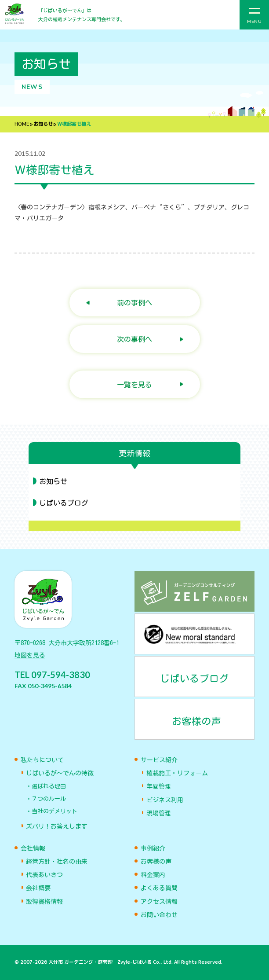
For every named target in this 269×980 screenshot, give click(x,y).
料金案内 (153, 875)
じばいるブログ (64, 503)
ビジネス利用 (165, 800)
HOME (22, 124)
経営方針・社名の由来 (57, 862)
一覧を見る (134, 384)
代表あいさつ (44, 875)
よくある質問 (159, 888)
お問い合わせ (159, 915)
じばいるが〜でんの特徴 (60, 773)
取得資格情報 (44, 902)
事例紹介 (153, 848)
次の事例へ (134, 339)
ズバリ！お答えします (57, 826)
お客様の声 (156, 862)
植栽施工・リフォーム (177, 773)
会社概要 (38, 888)
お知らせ (43, 124)
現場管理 (159, 813)
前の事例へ (134, 303)
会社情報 (33, 848)
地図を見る (30, 655)
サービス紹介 (159, 760)
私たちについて (42, 760)
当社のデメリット (55, 811)
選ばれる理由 (49, 786)
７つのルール (49, 799)
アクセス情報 (159, 902)
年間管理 (159, 786)
